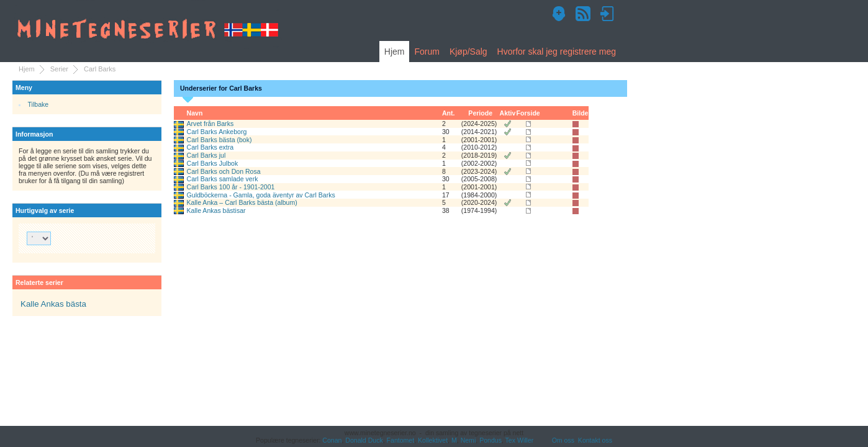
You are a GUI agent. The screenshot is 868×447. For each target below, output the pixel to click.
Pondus (491, 440)
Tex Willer (520, 440)
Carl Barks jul (206, 155)
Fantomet (401, 440)
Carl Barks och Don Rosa (224, 171)
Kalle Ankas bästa (53, 304)
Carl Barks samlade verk (223, 179)
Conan (332, 440)
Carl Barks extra (210, 147)
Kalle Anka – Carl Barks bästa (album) (242, 202)
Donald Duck (364, 440)
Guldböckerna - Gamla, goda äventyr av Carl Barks (261, 195)
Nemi (468, 440)
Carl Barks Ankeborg (217, 132)
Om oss (563, 440)
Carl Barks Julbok (213, 163)
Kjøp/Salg (468, 52)
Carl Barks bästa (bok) (219, 140)
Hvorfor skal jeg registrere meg (557, 52)
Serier (59, 69)
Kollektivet (433, 440)
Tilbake (38, 104)
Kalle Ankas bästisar (216, 210)
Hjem (395, 52)
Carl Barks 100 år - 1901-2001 (231, 187)
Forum (427, 52)
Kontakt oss (595, 440)
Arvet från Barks (210, 124)
